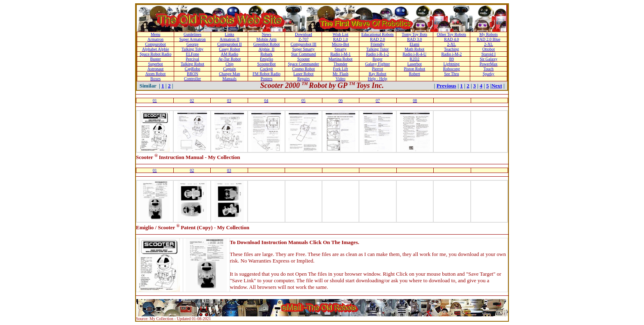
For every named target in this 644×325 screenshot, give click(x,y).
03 (229, 100)
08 (415, 100)
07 (378, 100)
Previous (446, 86)
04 (266, 100)
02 (192, 100)
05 (304, 100)
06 (340, 100)
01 (155, 100)
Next (497, 86)
